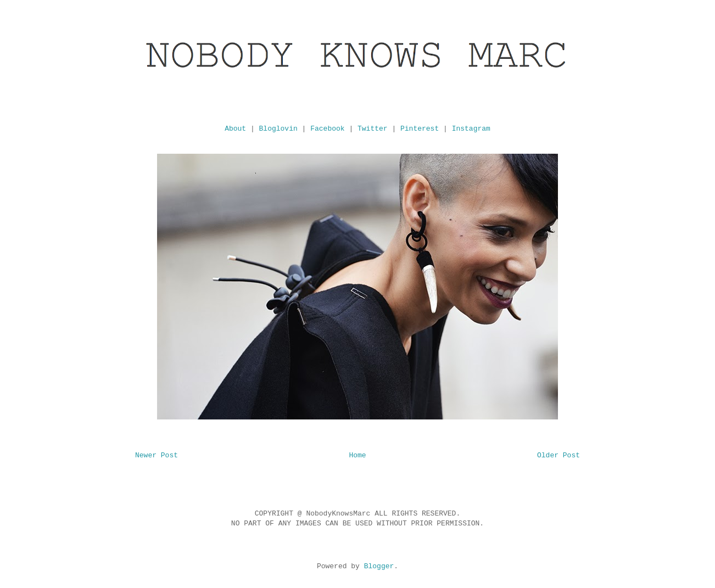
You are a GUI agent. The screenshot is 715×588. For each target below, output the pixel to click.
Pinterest (420, 129)
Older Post (558, 455)
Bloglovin (278, 129)
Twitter (373, 129)
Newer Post (157, 455)
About (235, 129)
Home (357, 455)
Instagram (471, 129)
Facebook (327, 129)
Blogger (379, 566)
